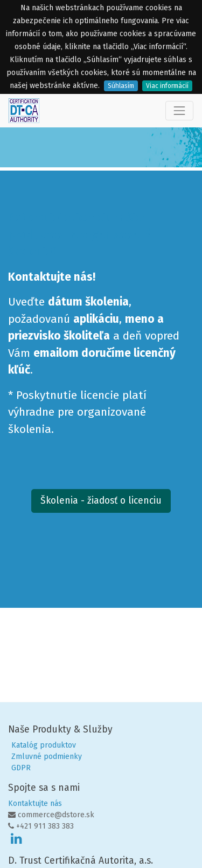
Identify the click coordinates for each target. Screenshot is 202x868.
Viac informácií (167, 86)
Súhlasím (121, 86)
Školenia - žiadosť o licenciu (101, 501)
